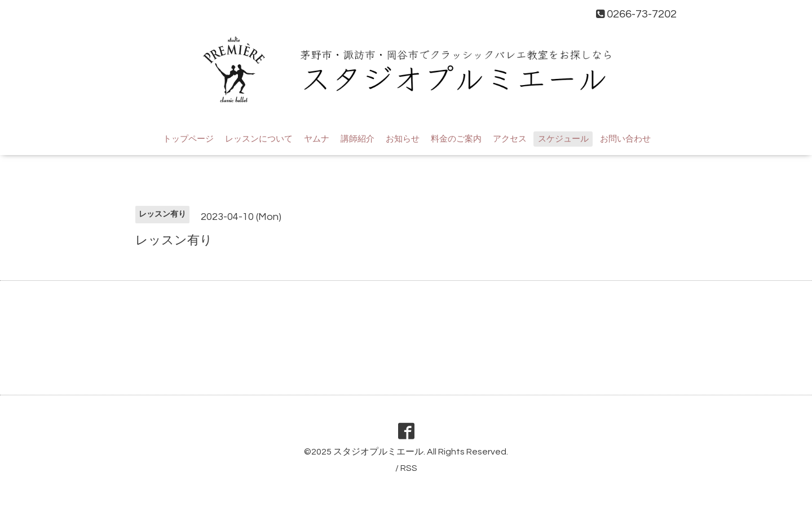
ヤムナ (317, 139)
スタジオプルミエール (378, 452)
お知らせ (403, 139)
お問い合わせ (625, 139)
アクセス (510, 139)
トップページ (188, 139)
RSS (409, 468)
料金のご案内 (456, 139)
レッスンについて (259, 139)
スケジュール (563, 139)
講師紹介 (358, 139)
